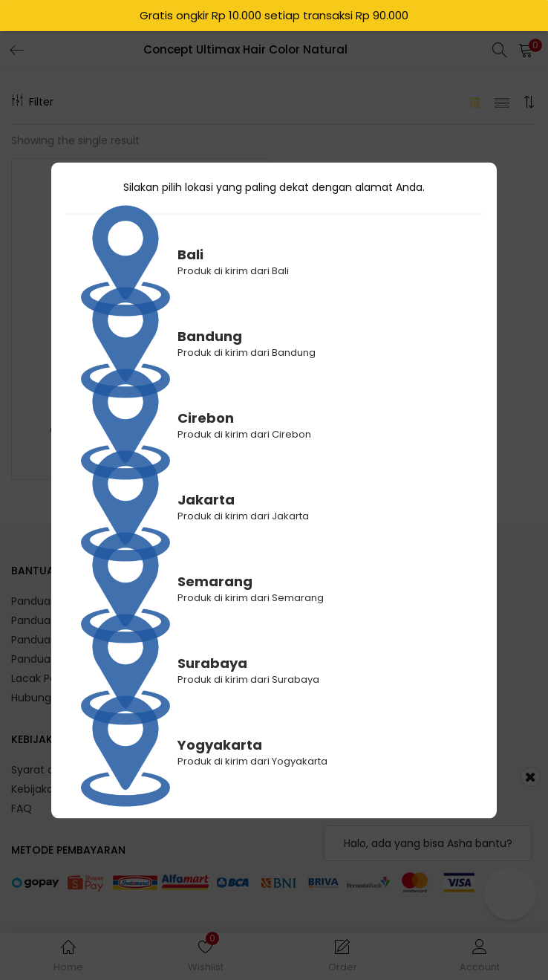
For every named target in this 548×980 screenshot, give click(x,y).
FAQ (22, 808)
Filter (32, 102)
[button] (526, 50)
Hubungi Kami (47, 698)
